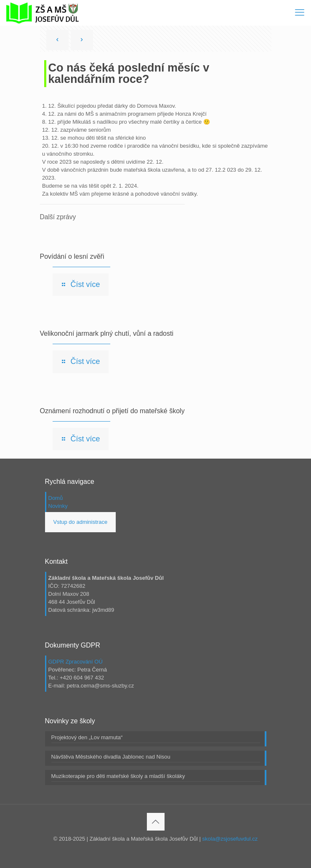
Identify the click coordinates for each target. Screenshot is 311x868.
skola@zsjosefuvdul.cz (230, 839)
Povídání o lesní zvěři (72, 256)
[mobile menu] (300, 13)
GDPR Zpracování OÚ (76, 662)
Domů (56, 498)
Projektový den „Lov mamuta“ (87, 737)
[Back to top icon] (156, 822)
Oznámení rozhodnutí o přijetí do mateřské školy (112, 411)
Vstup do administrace (81, 522)
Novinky (58, 506)
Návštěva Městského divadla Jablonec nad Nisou (111, 757)
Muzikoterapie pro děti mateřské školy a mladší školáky (118, 776)
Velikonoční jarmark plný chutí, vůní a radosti (107, 333)
